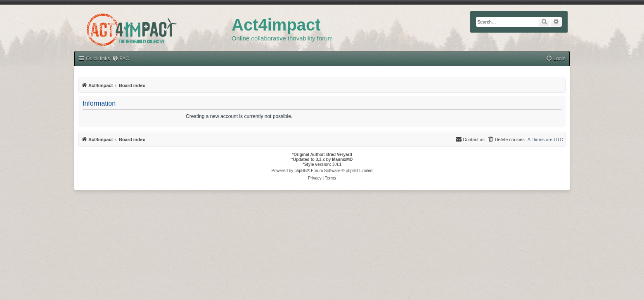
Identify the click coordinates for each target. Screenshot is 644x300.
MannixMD (342, 159)
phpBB (301, 171)
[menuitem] (121, 59)
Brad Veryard (339, 155)
